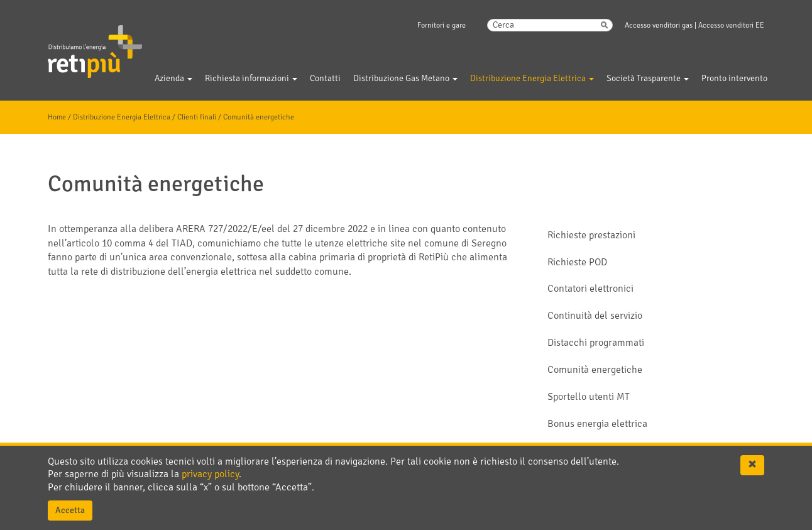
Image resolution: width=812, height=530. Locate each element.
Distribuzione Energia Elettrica (122, 117)
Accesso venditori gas (659, 25)
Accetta (70, 510)
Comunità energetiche (259, 117)
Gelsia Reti (78, 43)
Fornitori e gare (442, 25)
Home (57, 117)
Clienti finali (197, 117)
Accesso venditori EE (731, 25)
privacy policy (210, 474)
